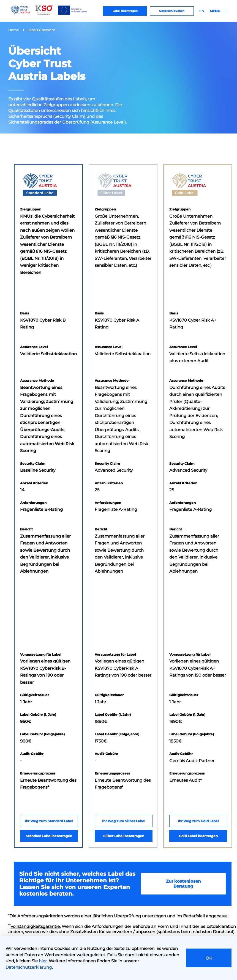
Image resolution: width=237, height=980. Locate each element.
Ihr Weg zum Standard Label (49, 821)
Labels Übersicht (41, 30)
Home (13, 30)
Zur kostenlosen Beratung (183, 884)
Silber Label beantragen (124, 836)
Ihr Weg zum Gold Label (198, 821)
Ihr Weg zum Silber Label (124, 821)
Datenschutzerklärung (29, 967)
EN (202, 11)
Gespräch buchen (172, 11)
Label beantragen (125, 11)
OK (209, 958)
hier (43, 961)
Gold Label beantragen (198, 836)
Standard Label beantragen (49, 836)
